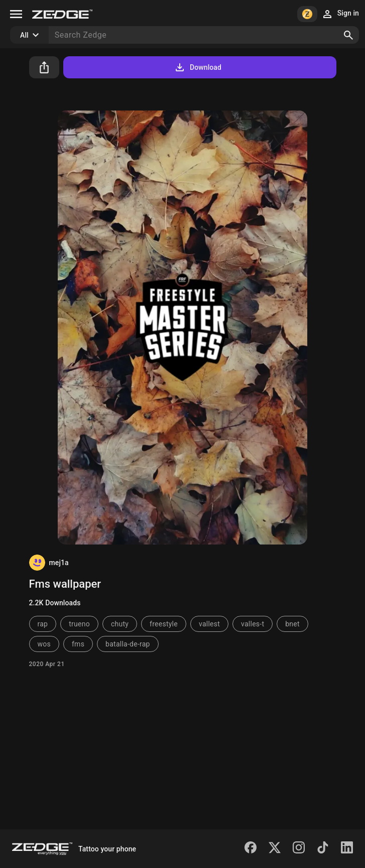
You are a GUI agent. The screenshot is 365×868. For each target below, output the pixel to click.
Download (198, 67)
